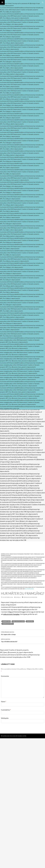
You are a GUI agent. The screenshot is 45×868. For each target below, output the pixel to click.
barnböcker (6, 621)
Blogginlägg (29, 589)
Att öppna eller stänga (22, 633)
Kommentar (5, 676)
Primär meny (2, 2)
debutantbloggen (18, 621)
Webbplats (5, 718)
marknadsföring (8, 624)
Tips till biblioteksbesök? (22, 640)
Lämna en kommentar (30, 597)
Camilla (18, 597)
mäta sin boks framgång (11, 614)
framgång (30, 621)
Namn (4, 701)
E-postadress (6, 710)
